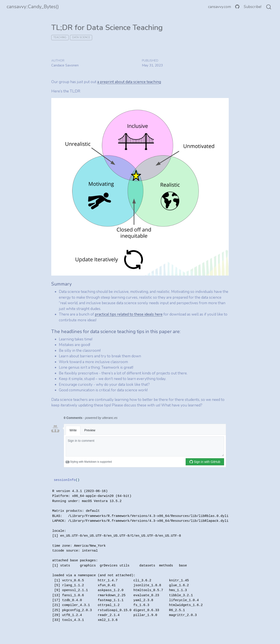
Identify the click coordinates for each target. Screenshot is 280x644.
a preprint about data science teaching (129, 82)
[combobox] (269, 7)
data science (81, 37)
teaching (60, 37)
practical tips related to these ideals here (129, 314)
